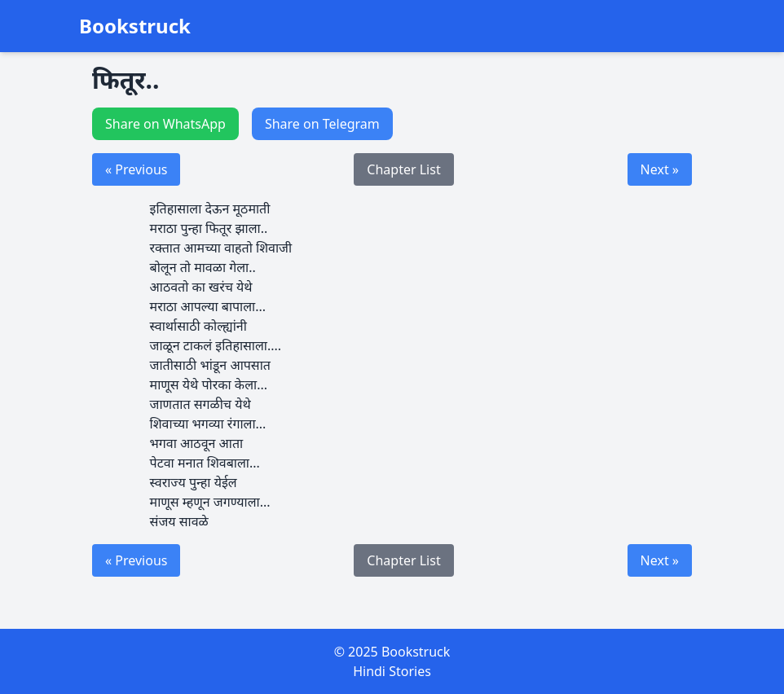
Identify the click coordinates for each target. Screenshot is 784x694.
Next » (660, 169)
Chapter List (403, 169)
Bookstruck (135, 26)
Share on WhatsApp (165, 124)
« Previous (136, 169)
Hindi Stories (392, 671)
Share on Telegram (322, 124)
